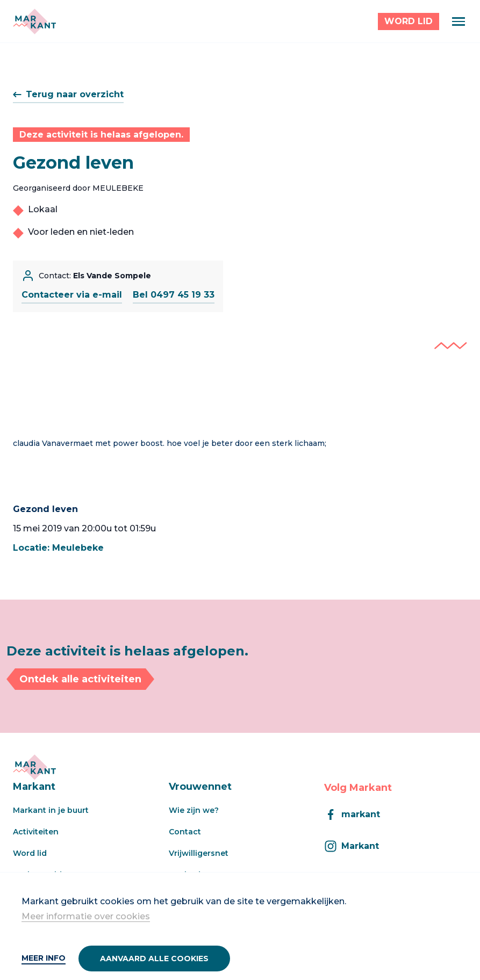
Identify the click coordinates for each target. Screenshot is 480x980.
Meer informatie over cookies (86, 916)
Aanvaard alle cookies (154, 959)
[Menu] (458, 21)
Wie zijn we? (194, 810)
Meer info (44, 958)
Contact (185, 832)
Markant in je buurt (51, 810)
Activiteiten (36, 832)
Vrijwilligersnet (199, 853)
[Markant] (34, 21)
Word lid (30, 853)
